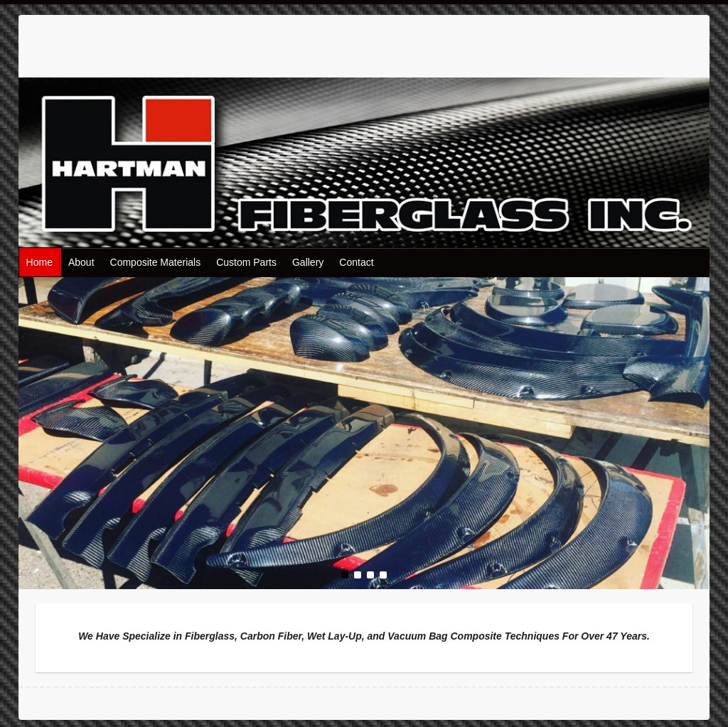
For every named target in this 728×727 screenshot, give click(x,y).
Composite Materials (156, 262)
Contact (356, 262)
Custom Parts (246, 262)
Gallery (308, 262)
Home (39, 262)
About (81, 262)
